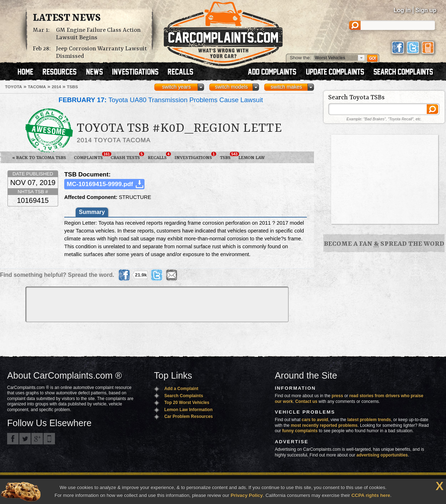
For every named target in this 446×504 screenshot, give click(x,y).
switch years (176, 87)
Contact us (306, 401)
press (338, 396)
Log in (402, 10)
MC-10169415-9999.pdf (100, 184)
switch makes (287, 87)
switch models (231, 87)
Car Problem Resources (188, 416)
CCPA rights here (371, 495)
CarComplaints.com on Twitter (25, 439)
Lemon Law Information (188, 410)
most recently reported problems (324, 425)
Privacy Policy (247, 495)
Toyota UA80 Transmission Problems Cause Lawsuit (161, 100)
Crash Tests (127, 156)
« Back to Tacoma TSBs (39, 158)
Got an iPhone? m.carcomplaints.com (49, 439)
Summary (92, 212)
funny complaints (300, 431)
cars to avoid (315, 420)
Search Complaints (184, 396)
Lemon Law (252, 158)
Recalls (159, 156)
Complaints (90, 156)
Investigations (195, 156)
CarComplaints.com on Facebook (13, 439)
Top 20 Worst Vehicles (187, 403)
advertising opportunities (382, 455)
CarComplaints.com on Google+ (37, 439)
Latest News (67, 18)
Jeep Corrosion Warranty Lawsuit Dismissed (102, 53)
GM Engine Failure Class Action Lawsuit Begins (98, 34)
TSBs (227, 156)
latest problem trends (369, 420)
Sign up (426, 10)
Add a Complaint (181, 389)
